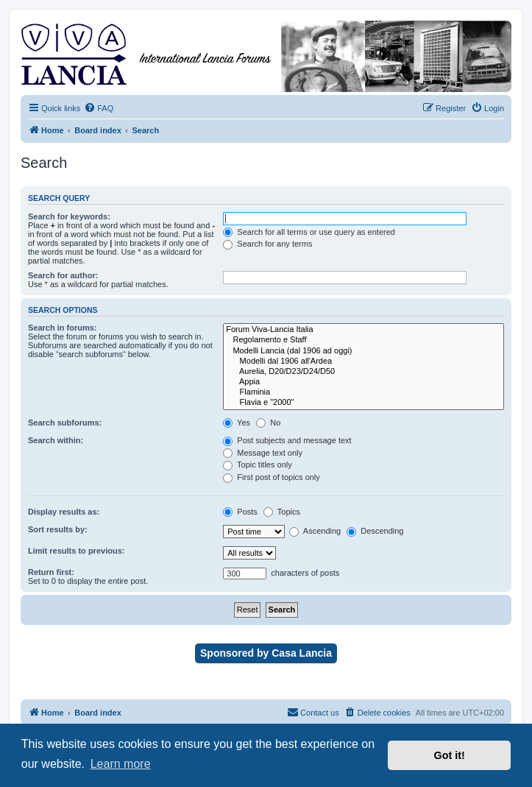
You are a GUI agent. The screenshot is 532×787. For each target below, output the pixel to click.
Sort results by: (58, 529)
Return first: (51, 572)
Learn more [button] (121, 764)
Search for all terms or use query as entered (309, 232)
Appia (363, 382)
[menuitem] (99, 108)
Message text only (263, 453)
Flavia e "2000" (363, 403)
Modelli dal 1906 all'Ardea (363, 361)
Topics (282, 512)
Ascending (315, 531)
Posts (240, 512)
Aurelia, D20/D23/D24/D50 (363, 372)
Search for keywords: (69, 216)
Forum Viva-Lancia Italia (363, 330)
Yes (237, 423)
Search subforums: (65, 423)
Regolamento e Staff (363, 340)
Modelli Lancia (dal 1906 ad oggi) (363, 351)
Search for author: (63, 275)
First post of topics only (272, 477)
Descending (375, 531)
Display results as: (64, 512)
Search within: (56, 440)
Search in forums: (63, 328)
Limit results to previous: (76, 551)
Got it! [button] (450, 755)
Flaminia (363, 392)
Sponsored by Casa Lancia (266, 653)
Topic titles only (257, 465)
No (268, 423)
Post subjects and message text (287, 440)
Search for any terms (267, 244)
